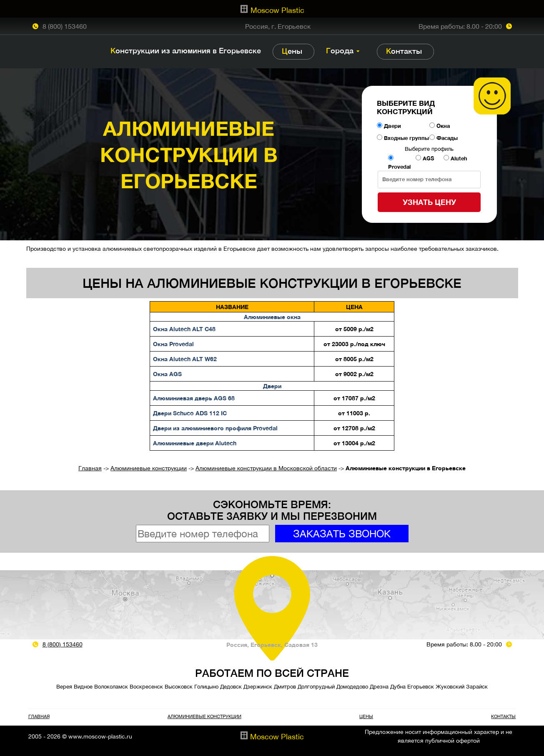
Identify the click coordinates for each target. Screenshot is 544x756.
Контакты (404, 51)
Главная (90, 468)
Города (340, 51)
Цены (292, 51)
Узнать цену (429, 202)
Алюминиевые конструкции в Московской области (266, 468)
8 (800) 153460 (65, 26)
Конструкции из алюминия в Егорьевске (186, 51)
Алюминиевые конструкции (149, 468)
